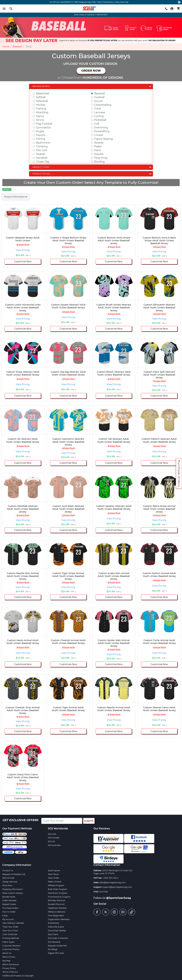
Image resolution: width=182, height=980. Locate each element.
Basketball (43, 93)
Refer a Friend (55, 882)
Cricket (99, 135)
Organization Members (59, 919)
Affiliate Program (56, 885)
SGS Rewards (54, 942)
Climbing (42, 146)
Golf (97, 124)
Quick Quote (54, 870)
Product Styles (41, 174)
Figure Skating (104, 139)
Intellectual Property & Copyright (18, 976)
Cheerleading (103, 105)
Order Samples (9, 900)
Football (99, 97)
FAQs (5, 916)
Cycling (99, 116)
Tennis (40, 120)
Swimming (101, 128)
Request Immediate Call (14, 874)
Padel (98, 146)
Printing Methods (11, 938)
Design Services (10, 882)
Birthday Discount (57, 900)
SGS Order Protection (58, 938)
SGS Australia (54, 845)
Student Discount (56, 904)
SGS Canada (54, 838)
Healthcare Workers (57, 908)
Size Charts (53, 934)
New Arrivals (8, 878)
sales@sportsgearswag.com (113, 882)
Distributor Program (58, 893)
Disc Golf (41, 150)
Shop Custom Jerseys (13, 893)
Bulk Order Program (58, 889)
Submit (89, 821)
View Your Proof (10, 931)
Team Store (53, 874)
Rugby (40, 131)
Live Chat (103, 892)
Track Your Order (10, 927)
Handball (42, 158)
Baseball (17, 47)
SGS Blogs (53, 949)
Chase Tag (42, 162)
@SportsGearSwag (118, 898)
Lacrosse (100, 112)
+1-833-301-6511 (101, 15)
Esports (41, 135)
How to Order (9, 912)
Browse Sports (41, 86)
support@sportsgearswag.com (117, 887)
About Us (7, 953)
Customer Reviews (11, 946)
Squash (99, 154)
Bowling (99, 162)
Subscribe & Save (56, 927)
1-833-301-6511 (110, 878)
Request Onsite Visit (57, 946)
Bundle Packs (9, 897)
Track (98, 109)
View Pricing (23, 250)
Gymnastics (43, 128)
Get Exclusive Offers (20, 820)
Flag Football (44, 124)
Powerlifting (102, 131)
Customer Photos (11, 949)
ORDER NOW (91, 71)
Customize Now (23, 261)
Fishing (41, 139)
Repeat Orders (9, 904)
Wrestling (42, 112)
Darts (98, 150)
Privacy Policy (9, 968)
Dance (40, 116)
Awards (99, 143)
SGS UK (51, 841)
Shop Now (7, 885)
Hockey (41, 105)
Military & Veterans (57, 912)
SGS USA (52, 834)
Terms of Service (10, 972)
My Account (8, 919)
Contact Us (8, 870)
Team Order (53, 878)
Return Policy (9, 957)
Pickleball (100, 120)
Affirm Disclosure (11, 964)
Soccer (98, 101)
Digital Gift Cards (56, 953)
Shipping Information (13, 889)
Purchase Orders (179, 473)
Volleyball (42, 101)
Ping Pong (101, 158)
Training (41, 109)
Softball (41, 97)
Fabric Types (8, 942)
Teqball (40, 154)
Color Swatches (10, 934)
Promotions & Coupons (59, 897)
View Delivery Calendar (13, 923)
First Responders (56, 916)
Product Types (41, 167)
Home (6, 47)
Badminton (43, 143)
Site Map (6, 961)
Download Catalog (57, 931)
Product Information (14, 197)
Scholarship (53, 923)
